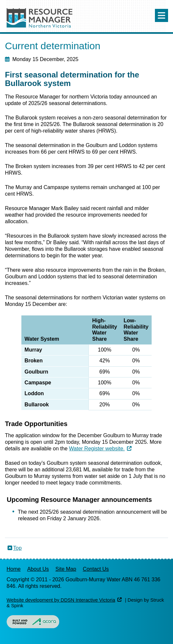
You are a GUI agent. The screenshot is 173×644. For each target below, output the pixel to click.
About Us (38, 569)
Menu (161, 15)
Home (14, 569)
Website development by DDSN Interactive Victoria (61, 600)
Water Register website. (97, 449)
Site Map (66, 569)
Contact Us (96, 569)
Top (17, 548)
